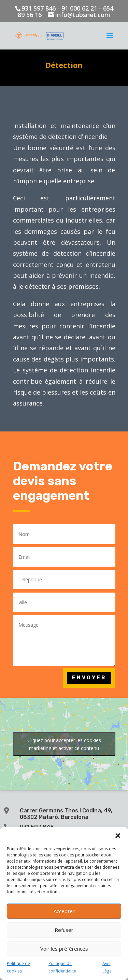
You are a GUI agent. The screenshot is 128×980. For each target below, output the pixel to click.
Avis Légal (108, 967)
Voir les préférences (64, 949)
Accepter (64, 911)
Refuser (64, 930)
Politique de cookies (18, 967)
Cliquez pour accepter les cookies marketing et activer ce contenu (64, 744)
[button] (118, 836)
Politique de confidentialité (62, 967)
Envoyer (89, 678)
